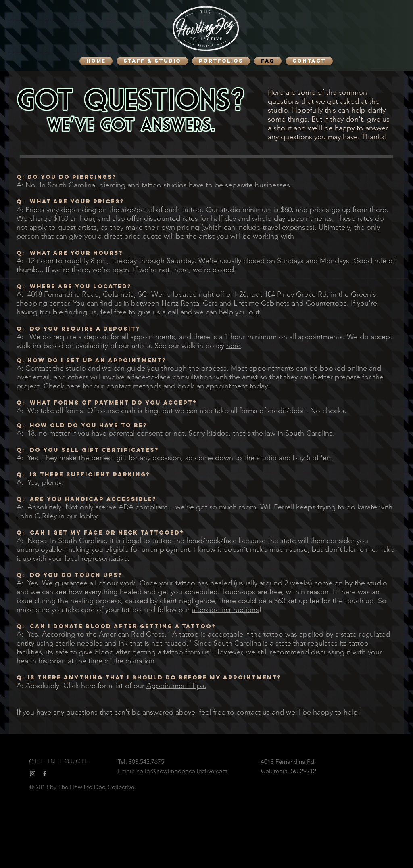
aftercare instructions (225, 610)
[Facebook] (45, 774)
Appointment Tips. (176, 686)
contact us (253, 712)
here (234, 346)
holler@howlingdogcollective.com (182, 771)
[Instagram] (33, 774)
